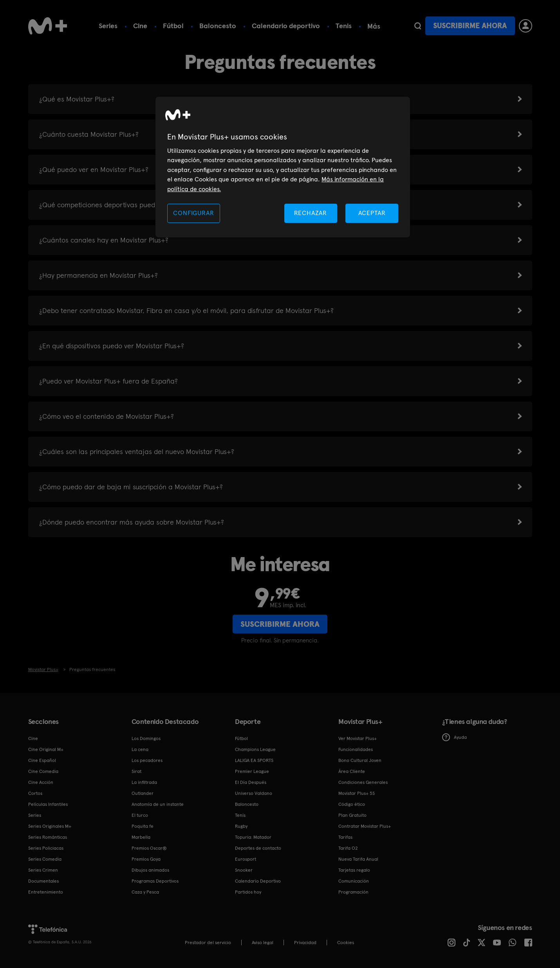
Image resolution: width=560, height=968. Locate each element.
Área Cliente (352, 771)
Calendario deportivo (286, 26)
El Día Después (251, 782)
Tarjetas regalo (354, 870)
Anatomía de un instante (158, 804)
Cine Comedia (43, 771)
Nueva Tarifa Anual (358, 859)
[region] (283, 167)
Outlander (143, 793)
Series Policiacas (46, 848)
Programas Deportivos (155, 881)
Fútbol (173, 26)
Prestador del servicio (208, 943)
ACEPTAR (372, 213)
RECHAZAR (311, 213)
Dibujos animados (150, 870)
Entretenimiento (46, 892)
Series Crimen (43, 870)
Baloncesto (218, 26)
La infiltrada (144, 782)
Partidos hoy (248, 892)
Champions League (255, 749)
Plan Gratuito (352, 815)
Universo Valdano (254, 793)
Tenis (344, 26)
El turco (140, 815)
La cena (140, 749)
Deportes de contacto (258, 848)
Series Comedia (45, 859)
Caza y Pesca (145, 892)
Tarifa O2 (348, 848)
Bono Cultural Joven (360, 760)
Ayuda (454, 737)
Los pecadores (147, 760)
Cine (140, 26)
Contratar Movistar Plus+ (365, 826)
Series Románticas (48, 837)
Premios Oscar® (149, 848)
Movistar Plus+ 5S (357, 793)
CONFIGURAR (193, 213)
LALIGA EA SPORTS (254, 760)
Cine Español (42, 760)
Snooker (244, 870)
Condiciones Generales (363, 782)
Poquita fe (143, 826)
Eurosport (246, 859)
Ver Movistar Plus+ (358, 738)
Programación (353, 892)
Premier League (252, 771)
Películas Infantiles (48, 804)
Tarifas (345, 837)
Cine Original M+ (46, 749)
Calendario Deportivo (258, 881)
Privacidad (305, 943)
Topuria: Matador (253, 837)
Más (374, 26)
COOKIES (346, 943)
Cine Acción (41, 782)
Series (108, 26)
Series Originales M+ (50, 826)
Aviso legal (263, 943)
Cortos (35, 793)
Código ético (352, 804)
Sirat (136, 771)
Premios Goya (146, 859)
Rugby (241, 826)
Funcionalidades (356, 749)
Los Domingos (146, 738)
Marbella (141, 837)
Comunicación (354, 881)
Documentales (43, 881)
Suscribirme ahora (470, 26)
